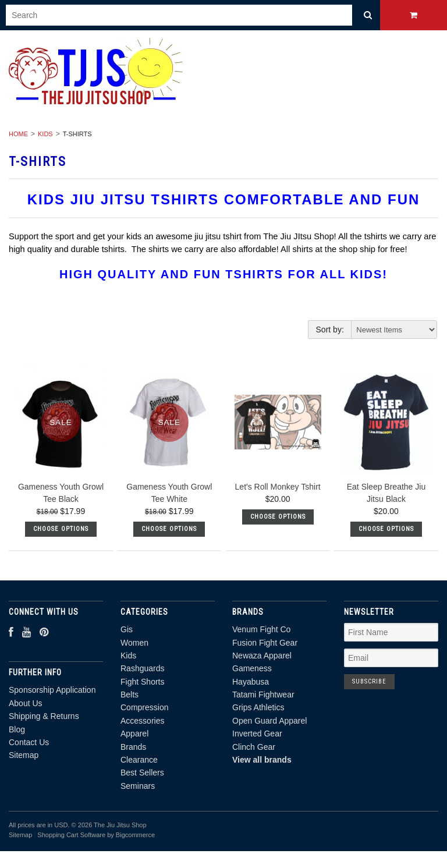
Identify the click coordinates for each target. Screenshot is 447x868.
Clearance (139, 760)
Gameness (252, 668)
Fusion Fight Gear (265, 643)
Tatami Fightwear (263, 695)
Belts (130, 695)
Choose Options (61, 529)
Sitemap (24, 755)
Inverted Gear (257, 734)
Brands (133, 747)
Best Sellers (142, 773)
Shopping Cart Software (71, 835)
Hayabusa (251, 682)
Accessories (142, 721)
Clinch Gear (254, 747)
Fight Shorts (142, 682)
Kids (45, 134)
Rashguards (143, 668)
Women (134, 643)
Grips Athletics (258, 707)
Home (18, 134)
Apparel (134, 734)
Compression (144, 707)
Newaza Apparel (262, 656)
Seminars (138, 786)
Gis (127, 629)
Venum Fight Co (261, 629)
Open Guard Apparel (269, 721)
